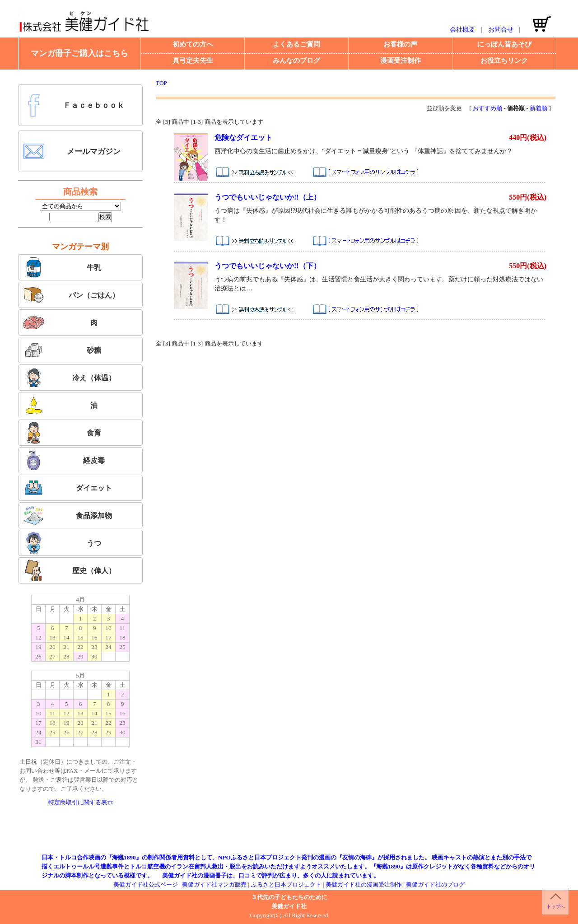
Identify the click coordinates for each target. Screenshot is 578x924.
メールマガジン (72, 151)
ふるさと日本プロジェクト (286, 884)
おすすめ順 (487, 108)
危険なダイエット (243, 138)
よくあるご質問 (296, 44)
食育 (62, 433)
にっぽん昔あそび (504, 44)
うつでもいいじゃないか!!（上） (268, 197)
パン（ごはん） (71, 295)
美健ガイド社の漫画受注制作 (364, 884)
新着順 (538, 108)
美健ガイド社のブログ (435, 884)
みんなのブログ (296, 61)
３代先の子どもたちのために (289, 897)
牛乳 (62, 267)
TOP (161, 83)
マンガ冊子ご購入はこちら (79, 53)
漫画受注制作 (401, 61)
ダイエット (67, 488)
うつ (62, 543)
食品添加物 (67, 515)
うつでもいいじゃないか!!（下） (268, 266)
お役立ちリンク (504, 61)
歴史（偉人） (69, 570)
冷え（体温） (69, 378)
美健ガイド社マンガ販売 (214, 884)
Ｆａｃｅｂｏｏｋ (74, 105)
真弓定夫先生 (193, 61)
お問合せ (501, 30)
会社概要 (462, 30)
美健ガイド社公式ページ (146, 884)
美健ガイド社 (289, 906)
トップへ (555, 906)
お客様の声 (400, 44)
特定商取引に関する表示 (81, 802)
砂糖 (62, 350)
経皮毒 (64, 460)
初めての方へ (193, 44)
